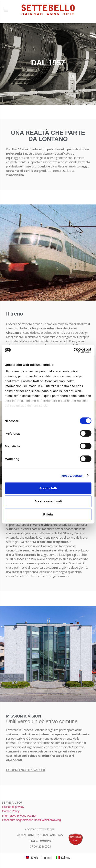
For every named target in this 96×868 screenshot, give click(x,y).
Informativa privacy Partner (19, 816)
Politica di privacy (13, 807)
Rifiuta (48, 514)
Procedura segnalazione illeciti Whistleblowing (31, 820)
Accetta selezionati (48, 501)
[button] (11, 10)
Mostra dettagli (72, 475)
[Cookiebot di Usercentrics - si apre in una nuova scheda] (73, 350)
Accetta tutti (48, 488)
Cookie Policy (11, 811)
